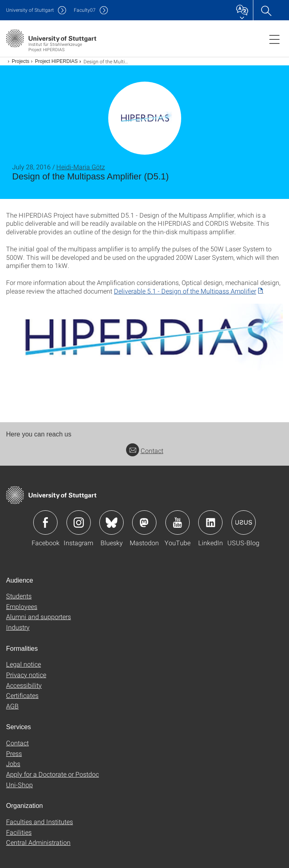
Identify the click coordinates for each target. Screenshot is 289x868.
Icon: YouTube (178, 523)
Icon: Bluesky (111, 523)
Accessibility (24, 685)
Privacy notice (26, 675)
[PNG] (144, 337)
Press (14, 753)
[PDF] (188, 291)
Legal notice (24, 664)
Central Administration (38, 842)
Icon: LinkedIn (210, 523)
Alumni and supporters (39, 616)
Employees (22, 606)
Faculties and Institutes (40, 822)
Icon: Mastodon (144, 523)
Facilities (19, 832)
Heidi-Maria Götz (81, 167)
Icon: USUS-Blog (244, 523)
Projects (20, 61)
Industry (18, 627)
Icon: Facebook (45, 523)
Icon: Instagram (79, 523)
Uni (30, 10)
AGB (12, 706)
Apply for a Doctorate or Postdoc (52, 774)
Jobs (13, 763)
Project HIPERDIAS (56, 61)
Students (19, 596)
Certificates (22, 695)
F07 (85, 10)
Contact (145, 450)
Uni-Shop (19, 785)
